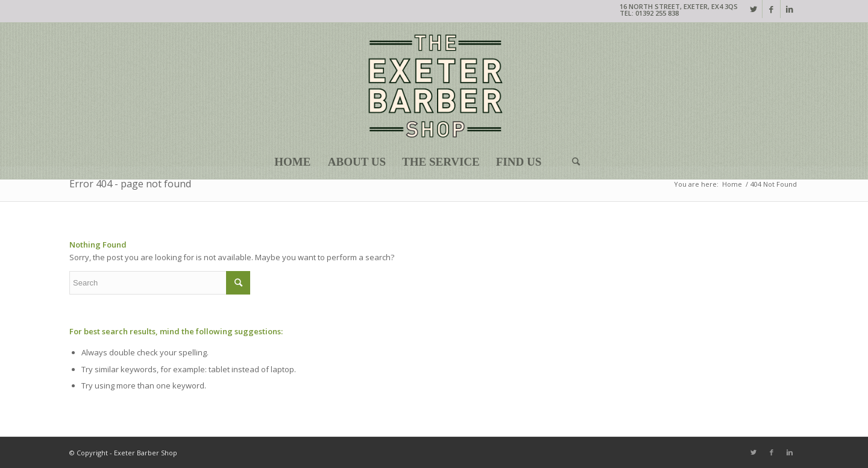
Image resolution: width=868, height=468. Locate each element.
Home (732, 184)
